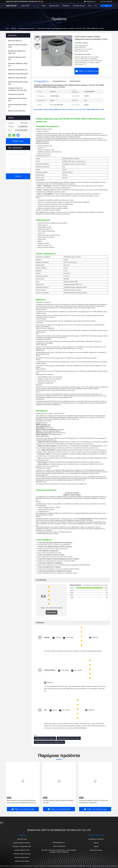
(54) (17, 78)
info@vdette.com (90, 1)
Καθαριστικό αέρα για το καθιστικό (45, 738)
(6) (18, 70)
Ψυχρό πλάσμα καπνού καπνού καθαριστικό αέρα (49, 742)
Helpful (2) (95, 637)
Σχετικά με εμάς (54, 6)
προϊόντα (14, 28)
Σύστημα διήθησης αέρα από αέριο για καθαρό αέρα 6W (58, 802)
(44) (18, 99)
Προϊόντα (36, 6)
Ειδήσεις (96, 843)
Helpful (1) (50, 682)
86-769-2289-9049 (106, 1)
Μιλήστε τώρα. (18, 141)
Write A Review (52, 612)
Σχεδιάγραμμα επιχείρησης (96, 839)
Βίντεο (44, 6)
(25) (18, 65)
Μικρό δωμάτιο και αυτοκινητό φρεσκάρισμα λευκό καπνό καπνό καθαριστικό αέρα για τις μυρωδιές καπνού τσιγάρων (21, 802)
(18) (18, 83)
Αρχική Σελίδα (25, 6)
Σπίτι (7, 28)
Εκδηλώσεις (66, 6)
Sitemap (96, 846)
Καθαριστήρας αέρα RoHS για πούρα (69, 738)
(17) (15, 41)
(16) (17, 58)
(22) (16, 94)
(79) (17, 52)
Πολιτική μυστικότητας (96, 850)
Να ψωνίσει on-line (79, 6)
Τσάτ (106, 6)
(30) (17, 89)
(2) (18, 106)
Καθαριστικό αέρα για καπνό (27, 28)
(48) (18, 74)
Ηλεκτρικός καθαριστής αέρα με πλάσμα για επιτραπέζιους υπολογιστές (93, 802)
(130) (18, 46)
